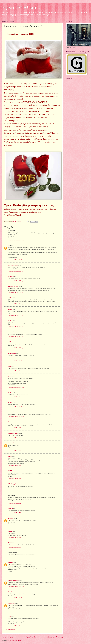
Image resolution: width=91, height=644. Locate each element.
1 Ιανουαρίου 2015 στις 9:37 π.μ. (16, 315)
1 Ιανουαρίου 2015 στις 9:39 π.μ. (16, 348)
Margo (10, 616)
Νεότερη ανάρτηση (8, 637)
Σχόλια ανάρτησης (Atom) (14, 641)
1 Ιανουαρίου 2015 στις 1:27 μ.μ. (16, 428)
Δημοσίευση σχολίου (11, 629)
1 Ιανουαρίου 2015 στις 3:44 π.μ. (16, 292)
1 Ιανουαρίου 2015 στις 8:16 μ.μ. (16, 537)
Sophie (10, 366)
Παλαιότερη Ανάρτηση (55, 637)
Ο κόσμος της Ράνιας (13, 286)
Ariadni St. (11, 518)
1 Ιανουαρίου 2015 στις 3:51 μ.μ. (16, 451)
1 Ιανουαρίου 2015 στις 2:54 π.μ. (16, 281)
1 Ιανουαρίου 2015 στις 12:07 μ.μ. (16, 387)
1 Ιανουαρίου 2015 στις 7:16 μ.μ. (16, 503)
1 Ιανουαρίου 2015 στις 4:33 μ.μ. (16, 466)
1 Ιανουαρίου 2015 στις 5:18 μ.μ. (16, 479)
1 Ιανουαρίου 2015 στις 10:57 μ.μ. (16, 587)
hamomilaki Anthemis (13, 433)
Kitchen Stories (12, 353)
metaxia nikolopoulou (13, 580)
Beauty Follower (12, 443)
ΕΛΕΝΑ (10, 471)
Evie (9, 245)
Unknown (10, 562)
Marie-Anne (11, 276)
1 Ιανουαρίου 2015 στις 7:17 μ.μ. (16, 513)
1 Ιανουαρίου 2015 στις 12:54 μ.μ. (16, 397)
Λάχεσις (10, 456)
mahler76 (10, 508)
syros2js (10, 376)
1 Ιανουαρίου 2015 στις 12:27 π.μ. (16, 240)
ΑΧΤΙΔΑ (10, 298)
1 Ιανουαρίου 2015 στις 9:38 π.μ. (16, 336)
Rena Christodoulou (13, 265)
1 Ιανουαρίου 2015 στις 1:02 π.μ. (16, 271)
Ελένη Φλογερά (12, 484)
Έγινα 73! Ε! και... (21, 7)
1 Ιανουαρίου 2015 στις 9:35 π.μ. (16, 304)
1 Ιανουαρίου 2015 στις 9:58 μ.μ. (16, 547)
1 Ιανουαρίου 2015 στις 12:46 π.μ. (16, 260)
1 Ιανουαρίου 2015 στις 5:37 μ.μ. (16, 490)
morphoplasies (12, 603)
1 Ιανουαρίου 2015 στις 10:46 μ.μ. (16, 575)
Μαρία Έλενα (11, 592)
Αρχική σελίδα (31, 637)
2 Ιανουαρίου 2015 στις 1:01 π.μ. (16, 626)
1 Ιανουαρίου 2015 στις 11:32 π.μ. (16, 361)
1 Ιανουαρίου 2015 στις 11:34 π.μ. (16, 371)
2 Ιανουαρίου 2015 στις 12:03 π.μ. (16, 611)
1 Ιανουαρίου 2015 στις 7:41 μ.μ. (16, 526)
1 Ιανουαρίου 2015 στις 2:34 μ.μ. (16, 438)
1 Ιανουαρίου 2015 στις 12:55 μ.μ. (16, 407)
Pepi (9, 422)
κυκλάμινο (10, 531)
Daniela (10, 543)
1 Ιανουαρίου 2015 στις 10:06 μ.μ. (16, 557)
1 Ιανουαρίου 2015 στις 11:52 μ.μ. (16, 598)
